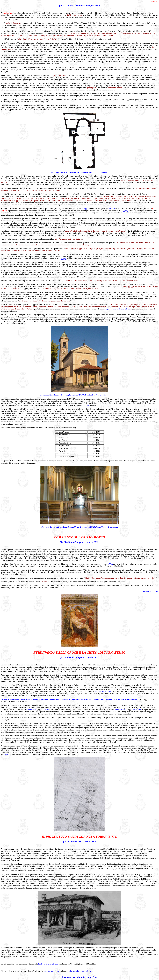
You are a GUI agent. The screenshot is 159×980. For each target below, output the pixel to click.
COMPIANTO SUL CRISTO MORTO (80, 537)
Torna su (66, 977)
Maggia (85, 209)
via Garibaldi (136, 710)
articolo (86, 405)
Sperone (112, 209)
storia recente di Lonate (52, 971)
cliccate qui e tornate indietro (80, 971)
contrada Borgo (32, 710)
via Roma (46, 710)
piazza (7, 754)
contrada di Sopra (121, 710)
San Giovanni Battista (103, 691)
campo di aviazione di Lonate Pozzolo (118, 309)
